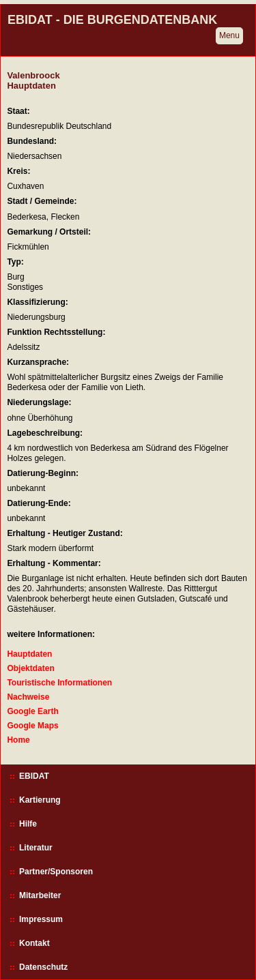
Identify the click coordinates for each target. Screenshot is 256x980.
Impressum (41, 919)
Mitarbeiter (40, 895)
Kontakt (34, 943)
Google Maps (32, 726)
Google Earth (32, 711)
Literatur (36, 848)
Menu (229, 35)
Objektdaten (30, 668)
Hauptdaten (29, 654)
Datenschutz (43, 967)
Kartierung (40, 800)
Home (18, 740)
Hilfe (28, 824)
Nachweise (28, 697)
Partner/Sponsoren (56, 872)
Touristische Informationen (59, 683)
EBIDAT (34, 776)
